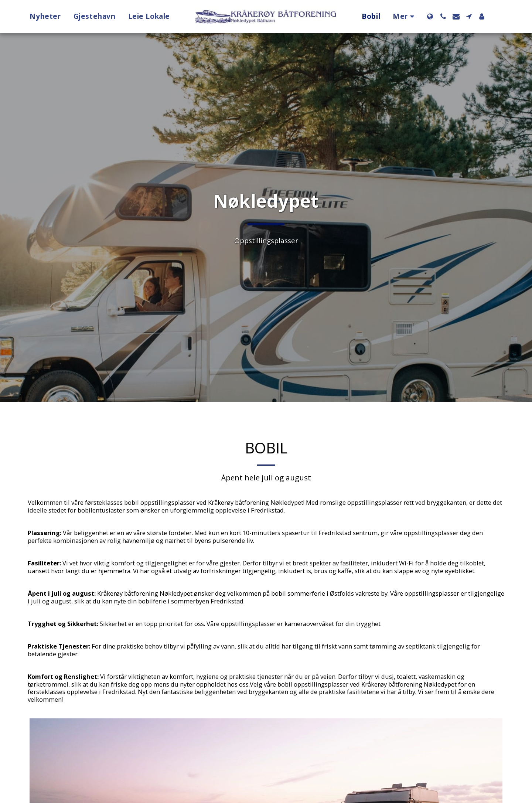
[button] (443, 16)
